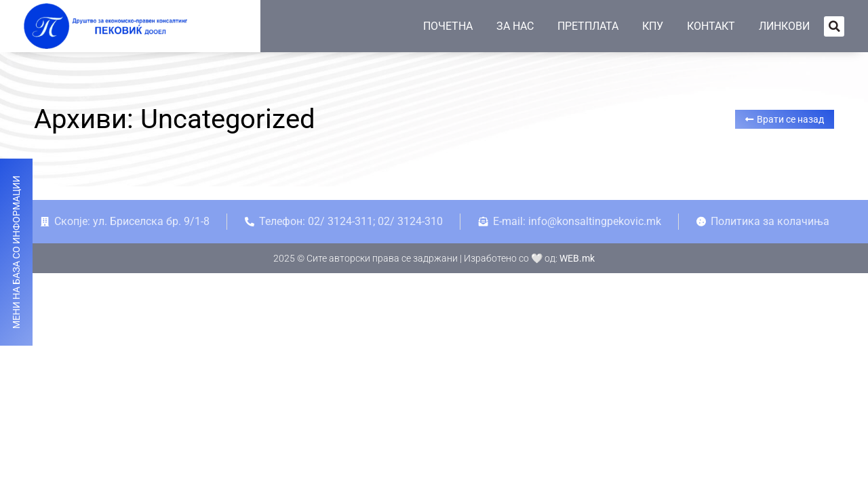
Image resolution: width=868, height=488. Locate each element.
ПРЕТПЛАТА (588, 26)
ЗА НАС (515, 26)
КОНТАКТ (711, 26)
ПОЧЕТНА (448, 26)
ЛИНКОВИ (784, 26)
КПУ (653, 26)
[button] (834, 26)
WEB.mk (577, 258)
